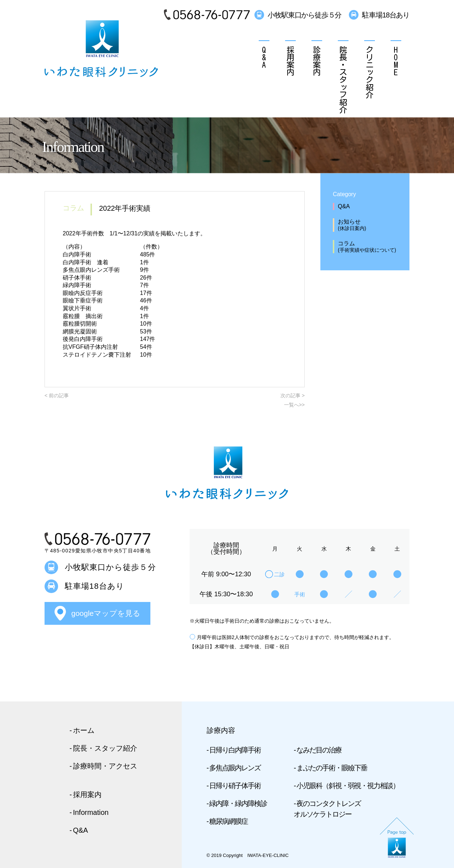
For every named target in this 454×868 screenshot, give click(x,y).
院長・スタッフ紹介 (343, 79)
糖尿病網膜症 (228, 821)
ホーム (84, 730)
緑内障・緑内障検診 (238, 803)
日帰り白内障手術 (235, 750)
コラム (372, 247)
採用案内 (290, 61)
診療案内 (317, 61)
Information (91, 812)
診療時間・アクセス (105, 766)
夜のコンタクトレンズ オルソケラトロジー (327, 809)
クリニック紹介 (370, 72)
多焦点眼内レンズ (235, 768)
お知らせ (372, 225)
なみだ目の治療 (319, 750)
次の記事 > (293, 395)
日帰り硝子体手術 (235, 786)
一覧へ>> (294, 405)
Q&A (264, 57)
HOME (396, 61)
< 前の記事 (57, 395)
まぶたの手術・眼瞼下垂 (332, 768)
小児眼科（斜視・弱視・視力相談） (348, 786)
